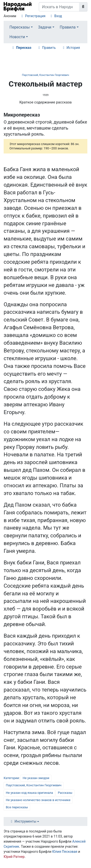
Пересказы (20, 27)
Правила (68, 27)
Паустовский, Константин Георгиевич (46, 75)
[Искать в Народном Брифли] (59, 7)
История (73, 48)
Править (49, 48)
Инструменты (25, 821)
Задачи (45, 27)
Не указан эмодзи (36, 778)
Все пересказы (17, 807)
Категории (11, 778)
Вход (58, 16)
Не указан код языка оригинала (29, 793)
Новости (17, 37)
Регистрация (35, 16)
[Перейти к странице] (83, 7)
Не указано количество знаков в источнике (38, 800)
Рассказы (65, 793)
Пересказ (24, 48)
